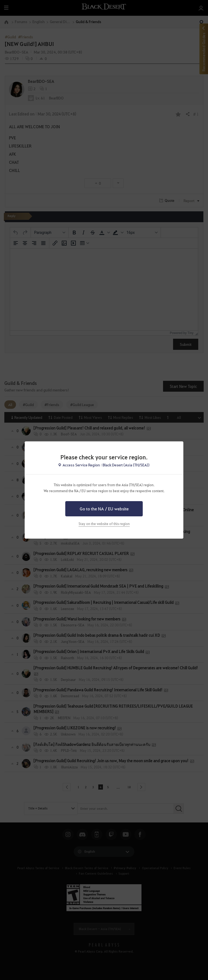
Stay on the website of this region (104, 524)
